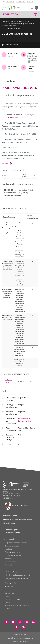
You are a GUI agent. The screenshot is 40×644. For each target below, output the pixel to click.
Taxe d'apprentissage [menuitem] (12, 583)
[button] (34, 15)
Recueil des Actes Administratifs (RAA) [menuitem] (18, 606)
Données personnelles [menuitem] (20, 642)
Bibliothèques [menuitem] (9, 593)
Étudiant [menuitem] (8, 596)
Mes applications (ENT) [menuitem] (13, 552)
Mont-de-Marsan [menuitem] (26, 520)
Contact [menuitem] (7, 609)
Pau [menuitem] (6, 523)
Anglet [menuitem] (7, 520)
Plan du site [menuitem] (9, 565)
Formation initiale (24, 419)
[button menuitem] (37, 8)
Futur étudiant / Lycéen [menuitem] (13, 599)
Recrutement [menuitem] (9, 586)
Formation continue (25, 421)
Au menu (30, 2)
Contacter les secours (12, 533)
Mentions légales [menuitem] (20, 634)
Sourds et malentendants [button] (17, 506)
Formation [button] (11, 14)
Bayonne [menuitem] (15, 520)
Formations (5, 21)
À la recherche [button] (21, 2)
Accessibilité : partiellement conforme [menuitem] (20, 638)
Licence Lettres (24, 21)
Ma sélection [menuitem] (9, 549)
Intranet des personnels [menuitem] (13, 555)
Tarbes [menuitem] (12, 523)
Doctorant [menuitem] (8, 602)
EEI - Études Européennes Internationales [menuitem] (19, 572)
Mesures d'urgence (12, 530)
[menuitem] (7, 622)
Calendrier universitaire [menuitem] (13, 546)
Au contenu (10, 2)
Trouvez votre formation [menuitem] (13, 562)
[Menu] (32, 8)
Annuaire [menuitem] (8, 559)
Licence (14, 21)
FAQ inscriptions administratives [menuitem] (16, 543)
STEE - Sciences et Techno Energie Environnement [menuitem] (16, 579)
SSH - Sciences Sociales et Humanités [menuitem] (18, 575)
